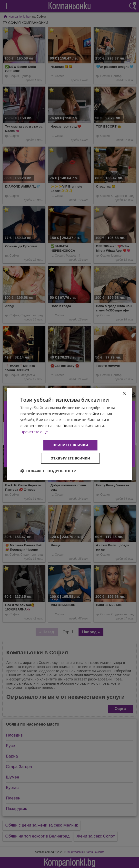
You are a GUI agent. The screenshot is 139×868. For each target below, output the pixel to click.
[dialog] (70, 434)
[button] (49, 471)
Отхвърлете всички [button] (70, 458)
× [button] (124, 394)
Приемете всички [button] (70, 445)
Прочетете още (34, 432)
